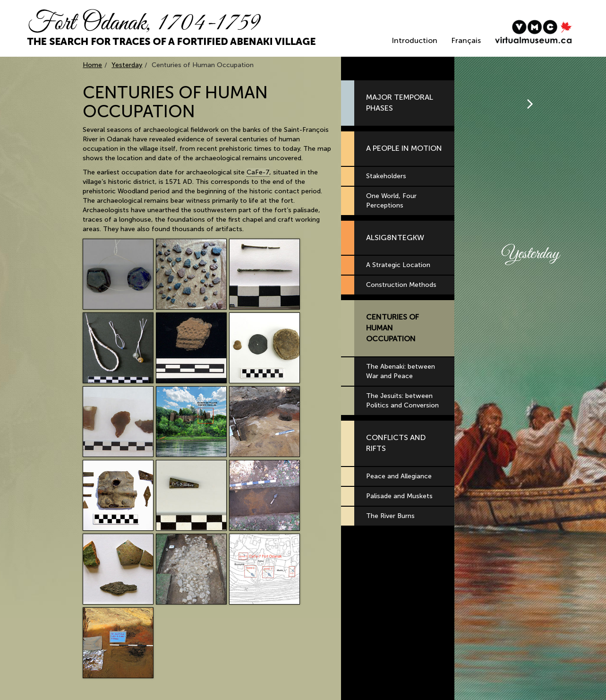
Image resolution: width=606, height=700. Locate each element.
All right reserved (156, 690)
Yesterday (127, 65)
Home (92, 65)
